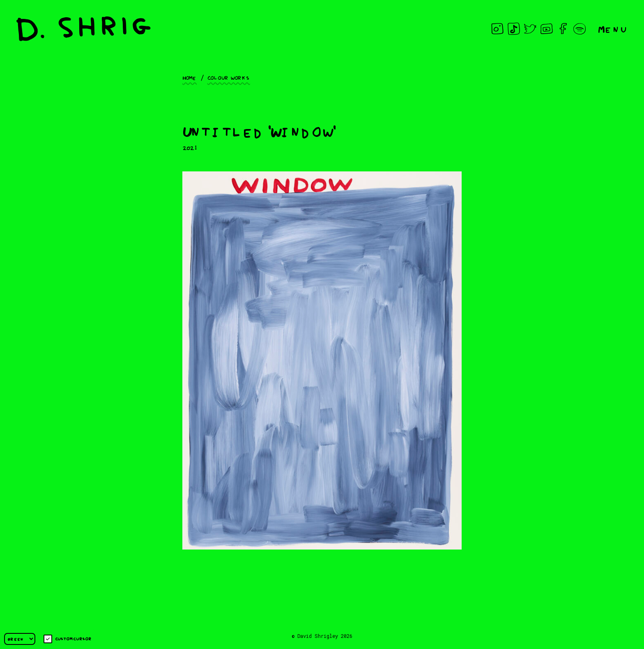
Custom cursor (68, 639)
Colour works (229, 77)
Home (190, 77)
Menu (613, 29)
